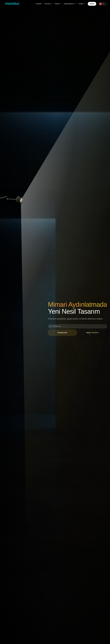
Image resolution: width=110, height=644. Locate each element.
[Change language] (103, 4)
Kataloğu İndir (62, 333)
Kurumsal (47, 4)
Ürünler (57, 4)
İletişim (92, 4)
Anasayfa (39, 4)
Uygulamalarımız (69, 4)
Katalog (81, 4)
